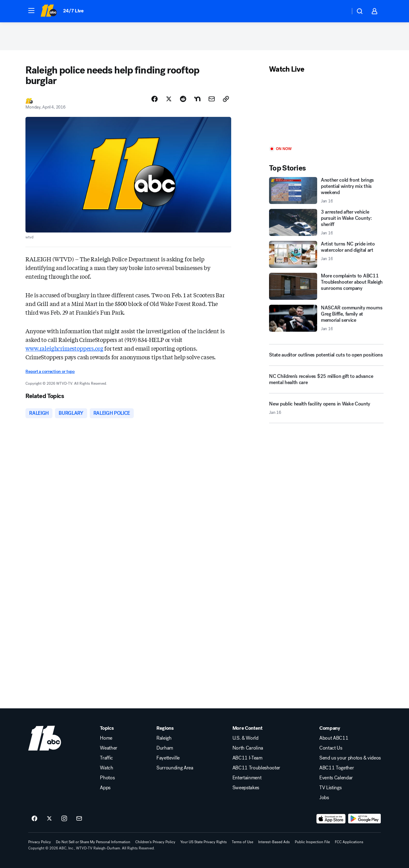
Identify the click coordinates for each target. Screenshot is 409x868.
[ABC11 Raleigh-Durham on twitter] (49, 819)
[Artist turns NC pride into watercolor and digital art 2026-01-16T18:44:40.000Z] (326, 254)
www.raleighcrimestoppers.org (64, 348)
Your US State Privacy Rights (204, 842)
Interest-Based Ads (274, 842)
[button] (31, 11)
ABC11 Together (337, 768)
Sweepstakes (246, 788)
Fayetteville (168, 758)
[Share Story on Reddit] (183, 99)
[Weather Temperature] (341, 11)
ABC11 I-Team (247, 758)
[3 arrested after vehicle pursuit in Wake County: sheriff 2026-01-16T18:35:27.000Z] (326, 222)
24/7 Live (73, 11)
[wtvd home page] (45, 738)
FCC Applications (349, 842)
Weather (109, 748)
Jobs (324, 798)
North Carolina (248, 748)
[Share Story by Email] (212, 99)
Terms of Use (243, 842)
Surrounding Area (175, 768)
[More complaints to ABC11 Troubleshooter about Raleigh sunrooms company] (326, 286)
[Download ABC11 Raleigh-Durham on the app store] (331, 819)
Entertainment (247, 778)
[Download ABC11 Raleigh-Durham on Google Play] (364, 819)
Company (330, 728)
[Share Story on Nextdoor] (197, 99)
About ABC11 (334, 738)
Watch (106, 768)
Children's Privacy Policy (155, 842)
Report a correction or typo (50, 372)
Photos (107, 778)
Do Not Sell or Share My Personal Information (93, 842)
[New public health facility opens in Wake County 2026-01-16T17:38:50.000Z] (326, 410)
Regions (165, 728)
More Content (247, 728)
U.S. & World (245, 738)
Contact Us (331, 748)
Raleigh (164, 738)
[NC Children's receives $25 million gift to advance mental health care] (326, 382)
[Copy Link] (226, 99)
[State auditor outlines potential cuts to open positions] (326, 355)
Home (106, 738)
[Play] (326, 110)
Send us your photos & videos (350, 758)
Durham (165, 748)
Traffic (106, 758)
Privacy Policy (40, 842)
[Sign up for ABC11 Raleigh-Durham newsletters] (79, 819)
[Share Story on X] (169, 99)
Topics (107, 728)
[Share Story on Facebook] (155, 99)
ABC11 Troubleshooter (256, 768)
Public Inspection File (312, 842)
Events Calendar (336, 778)
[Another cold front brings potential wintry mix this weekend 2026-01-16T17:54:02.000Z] (326, 190)
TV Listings (330, 788)
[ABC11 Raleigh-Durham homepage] (49, 11)
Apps (105, 788)
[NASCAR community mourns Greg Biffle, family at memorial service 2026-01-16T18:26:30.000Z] (326, 318)
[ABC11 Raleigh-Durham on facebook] (34, 819)
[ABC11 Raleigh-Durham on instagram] (64, 819)
